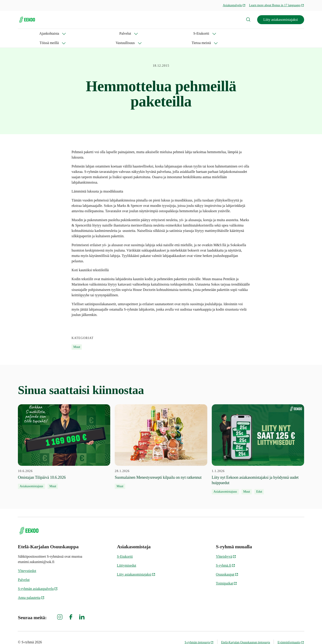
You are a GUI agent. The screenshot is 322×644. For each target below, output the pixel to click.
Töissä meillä (115, 33)
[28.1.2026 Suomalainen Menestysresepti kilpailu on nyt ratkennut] (161, 437)
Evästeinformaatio (291, 633)
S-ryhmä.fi (226, 556)
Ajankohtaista (28, 33)
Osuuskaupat (227, 565)
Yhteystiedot (27, 561)
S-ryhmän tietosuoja (199, 633)
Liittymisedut (127, 556)
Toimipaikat (226, 574)
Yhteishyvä (226, 547)
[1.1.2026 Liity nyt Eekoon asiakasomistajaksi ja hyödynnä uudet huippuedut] (258, 440)
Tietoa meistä (180, 33)
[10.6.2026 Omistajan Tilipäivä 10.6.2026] (64, 437)
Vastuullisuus (148, 33)
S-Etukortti (84, 33)
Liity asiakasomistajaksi (281, 20)
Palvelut (57, 33)
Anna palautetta (31, 588)
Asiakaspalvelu (234, 5)
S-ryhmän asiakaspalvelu (38, 579)
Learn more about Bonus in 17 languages (277, 5)
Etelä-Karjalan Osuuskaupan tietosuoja (246, 633)
